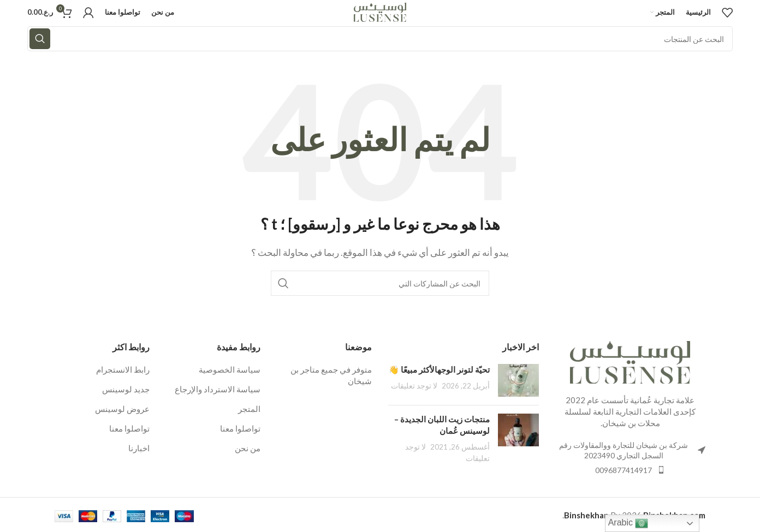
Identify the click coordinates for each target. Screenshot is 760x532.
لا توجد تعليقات (414, 386)
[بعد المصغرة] (518, 380)
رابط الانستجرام (123, 369)
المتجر (249, 409)
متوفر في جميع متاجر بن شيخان (331, 375)
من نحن (248, 448)
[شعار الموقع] (380, 11)
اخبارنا (139, 448)
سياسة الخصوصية (230, 369)
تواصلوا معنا (240, 428)
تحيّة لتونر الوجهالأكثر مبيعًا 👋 (439, 369)
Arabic (628, 523)
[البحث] (380, 39)
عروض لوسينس (122, 409)
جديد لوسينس (126, 389)
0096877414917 (624, 470)
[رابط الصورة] (630, 361)
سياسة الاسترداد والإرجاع (218, 389)
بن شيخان (619, 423)
